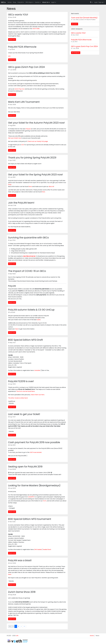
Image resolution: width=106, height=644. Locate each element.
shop (10, 185)
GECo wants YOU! (78, 33)
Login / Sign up (99, 2)
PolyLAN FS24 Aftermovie (81, 40)
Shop (14, 2)
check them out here (37, 395)
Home (10, 2)
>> (24, 626)
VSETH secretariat (36, 452)
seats (39, 320)
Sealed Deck (47, 549)
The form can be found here (25, 391)
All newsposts (76, 53)
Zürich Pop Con (20, 89)
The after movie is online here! (18, 398)
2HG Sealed (38, 549)
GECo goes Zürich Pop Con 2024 (84, 46)
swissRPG (31, 497)
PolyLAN (21, 2)
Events (38, 2)
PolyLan (28, 129)
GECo (3, 2)
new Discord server (29, 256)
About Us (46, 2)
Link (9, 56)
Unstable (37, 370)
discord (51, 187)
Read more (12, 39)
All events (75, 24)
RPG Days (30, 2)
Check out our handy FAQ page (38, 141)
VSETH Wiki (36, 29)
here (30, 187)
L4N (17, 636)
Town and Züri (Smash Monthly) (84, 18)
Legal (54, 2)
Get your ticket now (15, 138)
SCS (23, 145)
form (45, 501)
